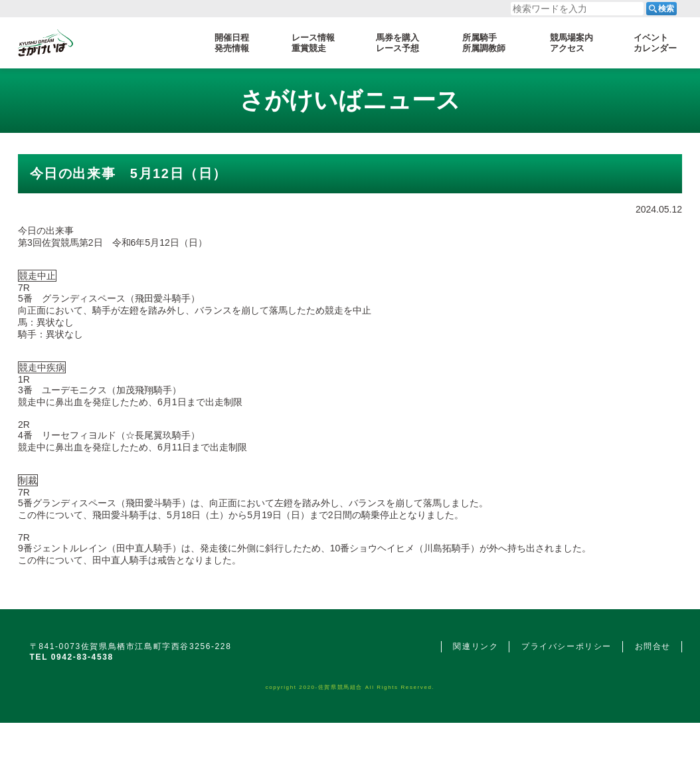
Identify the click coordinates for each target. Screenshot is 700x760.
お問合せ (653, 646)
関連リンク (476, 646)
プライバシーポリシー (567, 646)
